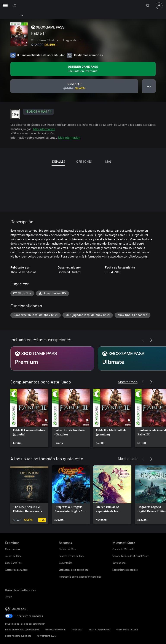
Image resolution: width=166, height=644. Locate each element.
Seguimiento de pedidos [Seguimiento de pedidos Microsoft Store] (125, 570)
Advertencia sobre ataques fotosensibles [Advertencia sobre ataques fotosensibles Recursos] (80, 577)
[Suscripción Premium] (52, 358)
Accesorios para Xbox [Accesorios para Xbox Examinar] (16, 570)
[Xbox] (11, 15)
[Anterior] (143, 340)
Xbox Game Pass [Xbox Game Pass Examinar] (14, 563)
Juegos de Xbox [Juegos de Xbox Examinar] (13, 556)
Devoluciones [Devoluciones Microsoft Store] (119, 563)
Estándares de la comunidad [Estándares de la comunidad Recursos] (74, 570)
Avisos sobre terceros (127, 629)
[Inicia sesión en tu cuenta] (159, 6)
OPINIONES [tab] (84, 161)
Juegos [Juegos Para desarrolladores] (9, 596)
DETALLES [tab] (58, 161)
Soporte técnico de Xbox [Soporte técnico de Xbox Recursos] (71, 556)
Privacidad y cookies (55, 629)
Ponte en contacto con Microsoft (22, 629)
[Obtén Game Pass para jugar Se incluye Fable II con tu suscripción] (83, 69)
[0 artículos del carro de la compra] (149, 6)
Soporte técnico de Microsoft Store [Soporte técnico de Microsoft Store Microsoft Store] (131, 556)
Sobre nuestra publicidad (18, 636)
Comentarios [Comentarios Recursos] (65, 563)
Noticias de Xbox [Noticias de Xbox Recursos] (68, 549)
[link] (29, 418)
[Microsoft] (83, 3)
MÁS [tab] (108, 161)
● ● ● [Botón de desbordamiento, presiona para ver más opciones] (149, 86)
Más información (44, 129)
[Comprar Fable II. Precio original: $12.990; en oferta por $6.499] (74, 86)
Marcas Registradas (100, 629)
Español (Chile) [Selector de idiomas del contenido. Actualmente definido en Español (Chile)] (19, 609)
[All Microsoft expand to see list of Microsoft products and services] (5, 6)
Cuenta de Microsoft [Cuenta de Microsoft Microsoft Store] (123, 549)
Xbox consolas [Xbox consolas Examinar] (13, 549)
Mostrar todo (128, 382)
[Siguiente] (151, 340)
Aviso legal (77, 629)
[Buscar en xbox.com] (15, 6)
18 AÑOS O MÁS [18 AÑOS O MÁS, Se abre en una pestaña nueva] (38, 112)
